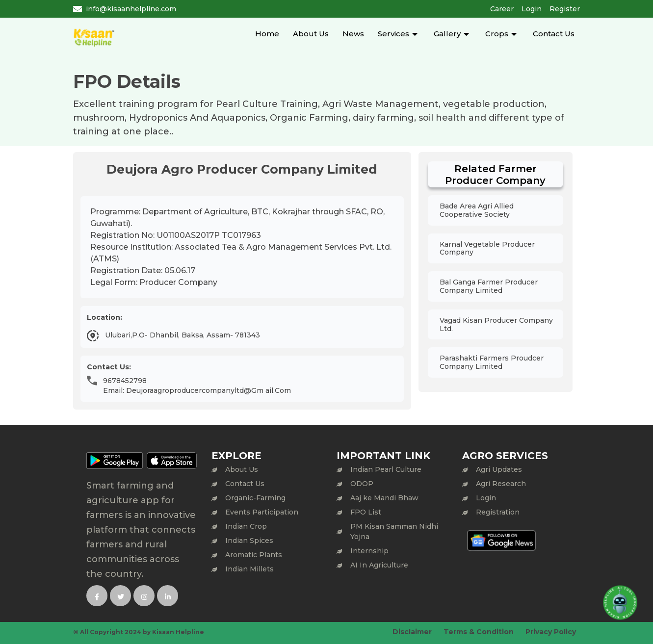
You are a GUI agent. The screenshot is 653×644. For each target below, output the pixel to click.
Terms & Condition (479, 632)
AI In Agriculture (379, 565)
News (353, 34)
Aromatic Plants (254, 555)
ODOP (362, 484)
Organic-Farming (255, 498)
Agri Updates (499, 469)
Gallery (447, 34)
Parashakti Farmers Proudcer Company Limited (492, 362)
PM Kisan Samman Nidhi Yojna (394, 531)
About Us (311, 34)
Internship (369, 551)
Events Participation (262, 512)
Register (565, 9)
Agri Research (501, 484)
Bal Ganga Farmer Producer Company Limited (489, 286)
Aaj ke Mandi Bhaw (384, 498)
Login (532, 9)
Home (267, 34)
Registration (498, 512)
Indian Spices (249, 541)
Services (393, 34)
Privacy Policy (551, 632)
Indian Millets (249, 569)
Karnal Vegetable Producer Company (487, 248)
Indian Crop (246, 526)
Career (502, 9)
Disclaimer (412, 632)
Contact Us (554, 34)
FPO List (366, 512)
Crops (497, 34)
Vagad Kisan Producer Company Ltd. (496, 324)
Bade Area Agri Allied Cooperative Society (477, 210)
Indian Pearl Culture (386, 469)
